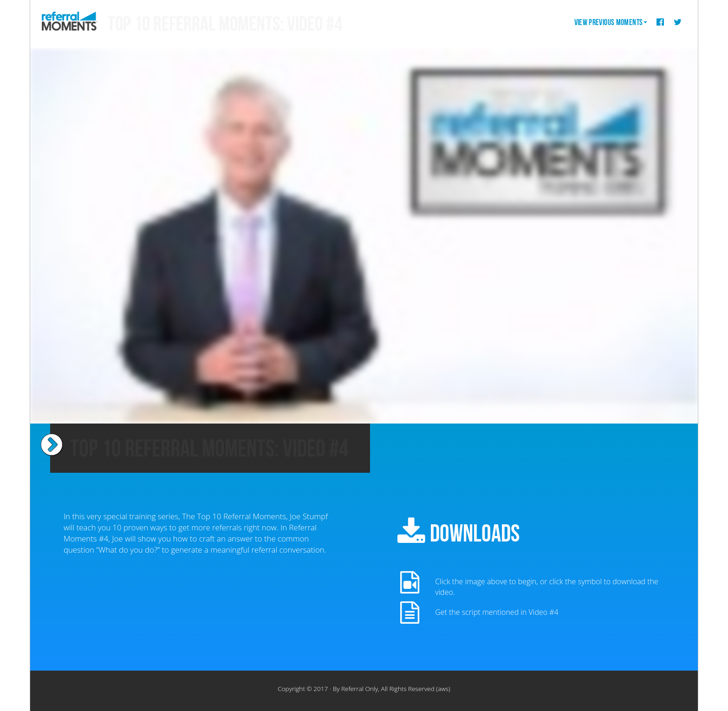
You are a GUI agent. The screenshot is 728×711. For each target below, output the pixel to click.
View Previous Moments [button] (611, 22)
